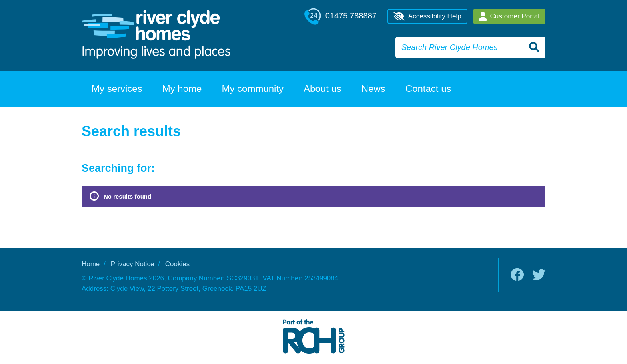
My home (182, 89)
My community (253, 89)
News (373, 89)
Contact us (428, 89)
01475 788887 (340, 16)
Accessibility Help (427, 16)
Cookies (177, 264)
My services (117, 89)
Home (91, 264)
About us (322, 89)
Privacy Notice (133, 264)
